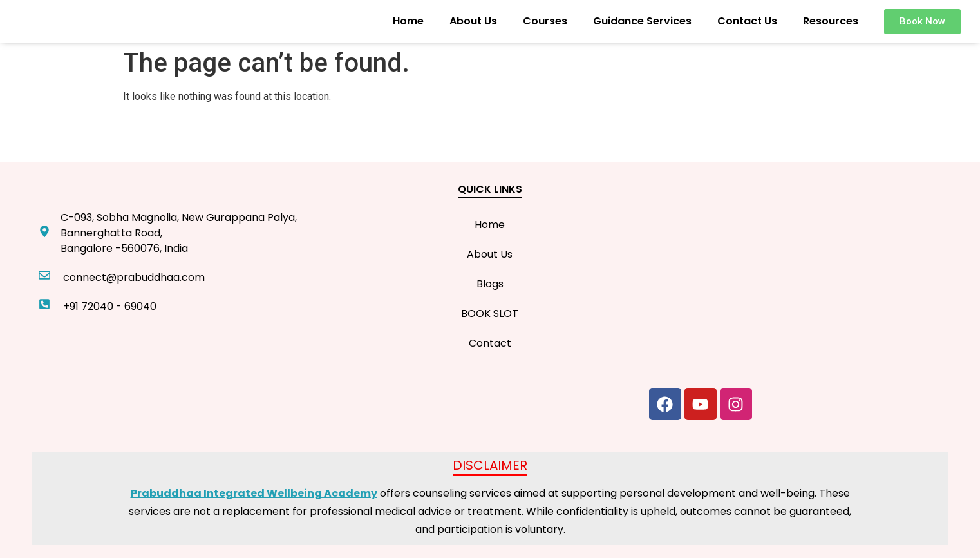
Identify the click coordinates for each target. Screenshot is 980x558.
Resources (831, 21)
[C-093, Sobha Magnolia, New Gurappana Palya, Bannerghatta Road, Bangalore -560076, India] (795, 278)
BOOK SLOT (490, 313)
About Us (473, 21)
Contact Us (747, 21)
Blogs (490, 284)
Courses (545, 21)
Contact (490, 343)
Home (408, 21)
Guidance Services (642, 21)
